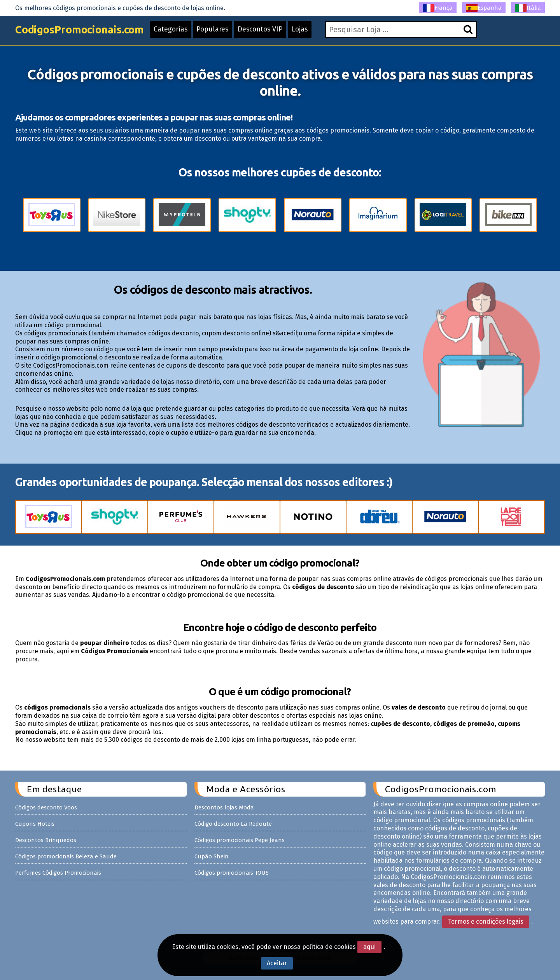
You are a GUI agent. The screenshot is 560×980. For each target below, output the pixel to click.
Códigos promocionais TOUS (232, 873)
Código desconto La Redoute (233, 824)
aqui (369, 947)
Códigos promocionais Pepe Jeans (240, 840)
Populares (221, 32)
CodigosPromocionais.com (83, 32)
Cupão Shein (212, 856)
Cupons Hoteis (35, 824)
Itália (528, 8)
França (438, 8)
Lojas (312, 32)
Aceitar (277, 963)
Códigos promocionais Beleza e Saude (66, 856)
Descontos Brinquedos (46, 840)
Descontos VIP (270, 32)
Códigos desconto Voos (46, 807)
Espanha (484, 8)
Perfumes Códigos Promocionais (58, 873)
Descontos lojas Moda (224, 807)
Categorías (178, 32)
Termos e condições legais (486, 922)
